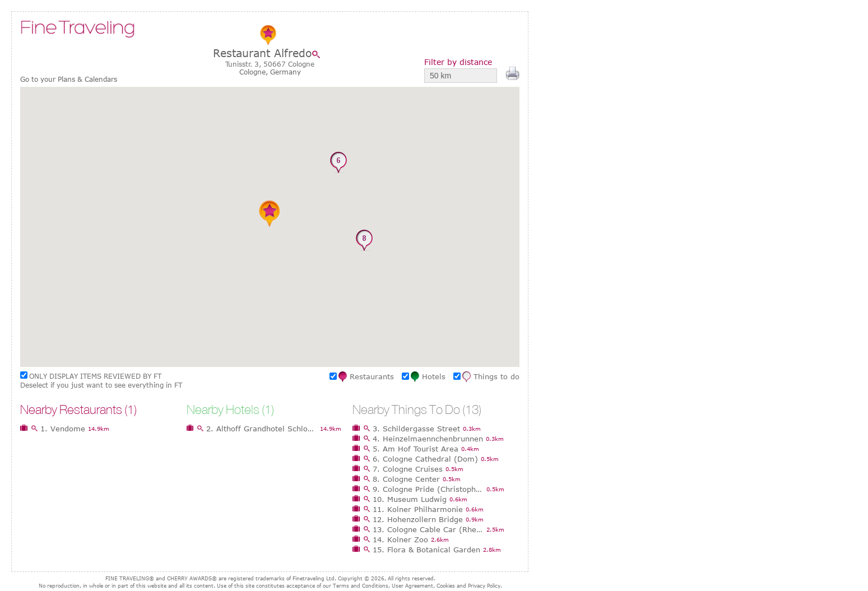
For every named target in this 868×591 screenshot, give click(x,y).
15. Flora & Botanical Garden (426, 550)
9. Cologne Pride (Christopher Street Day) (428, 489)
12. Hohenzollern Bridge (418, 519)
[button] (263, 269)
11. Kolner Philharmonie (418, 509)
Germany (286, 72)
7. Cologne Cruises (408, 469)
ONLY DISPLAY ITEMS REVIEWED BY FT (95, 376)
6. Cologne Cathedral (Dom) (425, 459)
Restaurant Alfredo (263, 53)
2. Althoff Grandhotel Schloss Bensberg (262, 429)
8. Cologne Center (406, 479)
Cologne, (255, 72)
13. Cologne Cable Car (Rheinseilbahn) (428, 529)
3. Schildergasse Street (416, 429)
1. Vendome (63, 429)
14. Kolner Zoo (400, 539)
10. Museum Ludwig (410, 499)
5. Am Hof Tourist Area (416, 449)
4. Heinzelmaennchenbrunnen (428, 439)
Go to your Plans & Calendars (69, 79)
